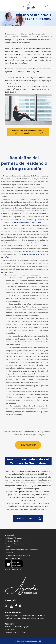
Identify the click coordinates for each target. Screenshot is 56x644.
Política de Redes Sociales (16, 544)
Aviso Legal (9, 535)
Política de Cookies (13, 541)
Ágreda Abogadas (13, 612)
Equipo (7, 547)
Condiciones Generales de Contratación (22, 550)
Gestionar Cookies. (12, 558)
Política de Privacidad (14, 538)
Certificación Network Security (17, 555)
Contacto (9, 553)
